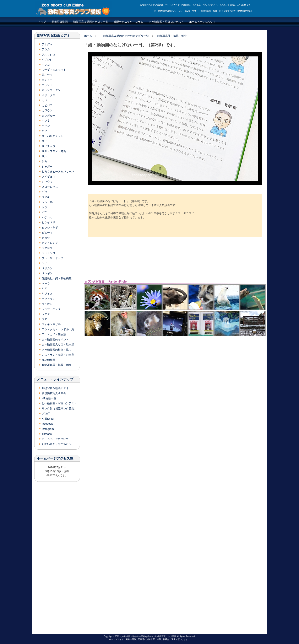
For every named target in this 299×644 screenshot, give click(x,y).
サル (44, 156)
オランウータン (51, 90)
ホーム (88, 36)
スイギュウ (48, 177)
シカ (44, 161)
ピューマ (47, 233)
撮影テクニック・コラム (128, 22)
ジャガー (47, 167)
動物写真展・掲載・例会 (172, 36)
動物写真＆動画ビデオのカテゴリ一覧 (126, 36)
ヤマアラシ (48, 299)
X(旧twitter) (48, 419)
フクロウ (47, 248)
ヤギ (44, 289)
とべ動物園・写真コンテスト (166, 22)
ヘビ (44, 263)
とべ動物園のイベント (55, 340)
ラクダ (46, 314)
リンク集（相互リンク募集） (59, 409)
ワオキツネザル (51, 324)
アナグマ (47, 44)
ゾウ (44, 192)
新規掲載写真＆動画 (54, 393)
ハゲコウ (47, 217)
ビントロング (50, 243)
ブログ (46, 414)
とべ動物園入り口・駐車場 (58, 345)
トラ (44, 207)
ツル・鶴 (47, 202)
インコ (46, 65)
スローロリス (50, 187)
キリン (46, 126)
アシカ (46, 49)
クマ (44, 131)
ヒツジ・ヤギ (50, 228)
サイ (44, 141)
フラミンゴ (48, 253)
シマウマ (47, 182)
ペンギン (47, 273)
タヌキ (46, 197)
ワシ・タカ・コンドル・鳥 (58, 329)
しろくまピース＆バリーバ (58, 171)
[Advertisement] (175, 258)
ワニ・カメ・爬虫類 (54, 334)
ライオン (47, 304)
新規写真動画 (60, 22)
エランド (47, 85)
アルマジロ (48, 55)
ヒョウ (46, 238)
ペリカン (47, 268)
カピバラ (47, 105)
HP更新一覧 (49, 398)
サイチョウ (48, 146)
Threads (47, 434)
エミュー (47, 80)
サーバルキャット (53, 136)
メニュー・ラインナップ (55, 379)
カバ (44, 100)
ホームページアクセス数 (55, 458)
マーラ (46, 283)
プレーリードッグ (53, 258)
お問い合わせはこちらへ (57, 444)
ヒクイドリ (48, 222)
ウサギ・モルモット (54, 70)
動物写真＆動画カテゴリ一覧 (91, 22)
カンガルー (48, 116)
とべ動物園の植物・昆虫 (57, 350)
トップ (42, 22)
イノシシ (47, 60)
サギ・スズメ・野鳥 (54, 151)
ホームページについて (203, 22)
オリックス (48, 95)
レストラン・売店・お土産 (58, 355)
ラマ (44, 319)
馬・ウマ (47, 75)
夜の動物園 (48, 360)
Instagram (48, 429)
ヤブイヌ (47, 294)
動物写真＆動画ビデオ (53, 35)
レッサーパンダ (51, 309)
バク (44, 212)
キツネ (46, 121)
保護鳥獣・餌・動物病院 (57, 278)
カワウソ (47, 110)
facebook (47, 424)
